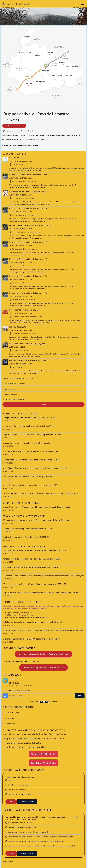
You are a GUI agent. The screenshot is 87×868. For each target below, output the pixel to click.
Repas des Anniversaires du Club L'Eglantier (28, 344)
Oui (9, 780)
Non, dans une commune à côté (19, 785)
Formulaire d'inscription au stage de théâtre (22, 743)
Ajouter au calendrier (14, 126)
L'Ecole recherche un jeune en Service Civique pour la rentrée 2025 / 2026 (35, 584)
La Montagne (43, 718)
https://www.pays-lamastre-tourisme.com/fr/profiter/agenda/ (24, 139)
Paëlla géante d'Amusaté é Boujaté (24, 310)
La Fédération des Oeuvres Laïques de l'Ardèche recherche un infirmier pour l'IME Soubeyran (43, 576)
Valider (44, 404)
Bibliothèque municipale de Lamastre (20, 612)
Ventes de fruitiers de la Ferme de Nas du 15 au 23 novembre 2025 (31, 559)
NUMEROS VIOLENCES (43, 763)
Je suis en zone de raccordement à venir (22, 827)
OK (80, 696)
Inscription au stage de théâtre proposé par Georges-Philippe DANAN (33, 739)
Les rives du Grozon (43, 713)
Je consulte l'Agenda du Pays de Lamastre (44, 668)
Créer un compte (7, 399)
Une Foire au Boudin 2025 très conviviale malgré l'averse (27, 477)
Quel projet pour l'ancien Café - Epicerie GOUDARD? (26, 537)
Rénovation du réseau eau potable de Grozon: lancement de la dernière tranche (37, 520)
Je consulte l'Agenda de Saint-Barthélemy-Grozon (44, 654)
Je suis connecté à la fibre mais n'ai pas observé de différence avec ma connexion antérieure (40, 837)
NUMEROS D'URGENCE (44, 754)
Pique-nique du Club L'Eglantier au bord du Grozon (31, 225)
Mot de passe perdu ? (19, 399)
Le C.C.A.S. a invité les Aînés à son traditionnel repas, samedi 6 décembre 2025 (36, 507)
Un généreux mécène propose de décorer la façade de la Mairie (30, 451)
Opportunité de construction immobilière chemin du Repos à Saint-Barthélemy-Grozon (40, 593)
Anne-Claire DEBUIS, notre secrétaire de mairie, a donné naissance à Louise (36, 468)
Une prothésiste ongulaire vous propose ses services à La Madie (30, 567)
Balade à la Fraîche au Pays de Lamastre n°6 (28, 293)
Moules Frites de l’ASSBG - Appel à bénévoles (29, 192)
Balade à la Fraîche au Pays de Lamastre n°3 (28, 242)
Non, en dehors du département (19, 794)
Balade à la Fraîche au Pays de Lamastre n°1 (28, 175)
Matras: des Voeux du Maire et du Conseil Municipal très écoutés (31, 460)
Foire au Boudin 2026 (18, 327)
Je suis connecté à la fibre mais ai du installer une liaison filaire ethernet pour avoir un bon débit (42, 846)
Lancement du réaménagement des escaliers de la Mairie (27, 529)
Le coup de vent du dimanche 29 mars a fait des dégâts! (27, 443)
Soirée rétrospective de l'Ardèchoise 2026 (28, 361)
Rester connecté (11, 395)
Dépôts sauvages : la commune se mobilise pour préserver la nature (32, 434)
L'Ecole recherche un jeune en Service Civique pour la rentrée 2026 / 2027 (35, 550)
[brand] (17, 4)
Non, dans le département (17, 790)
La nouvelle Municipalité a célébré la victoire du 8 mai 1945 (28, 426)
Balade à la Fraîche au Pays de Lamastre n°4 (28, 259)
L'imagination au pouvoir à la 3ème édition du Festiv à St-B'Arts (30, 418)
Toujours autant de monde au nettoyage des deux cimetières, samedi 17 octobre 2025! (40, 493)
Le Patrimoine (43, 723)
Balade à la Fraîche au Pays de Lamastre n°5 (28, 276)
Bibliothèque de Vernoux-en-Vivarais (20, 615)
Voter (11, 802)
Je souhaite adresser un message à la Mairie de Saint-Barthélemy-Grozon (34, 734)
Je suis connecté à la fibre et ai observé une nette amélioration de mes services (36, 841)
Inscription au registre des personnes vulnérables (24, 747)
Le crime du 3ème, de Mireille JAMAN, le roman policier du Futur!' (31, 639)
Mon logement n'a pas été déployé (20, 823)
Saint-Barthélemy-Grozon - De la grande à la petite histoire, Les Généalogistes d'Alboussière (43, 630)
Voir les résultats (27, 802)
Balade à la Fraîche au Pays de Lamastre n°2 (28, 208)
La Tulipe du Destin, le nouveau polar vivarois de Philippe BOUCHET (32, 622)
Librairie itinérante (17, 158)
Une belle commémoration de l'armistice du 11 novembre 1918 (30, 485)
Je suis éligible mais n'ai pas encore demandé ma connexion (29, 832)
